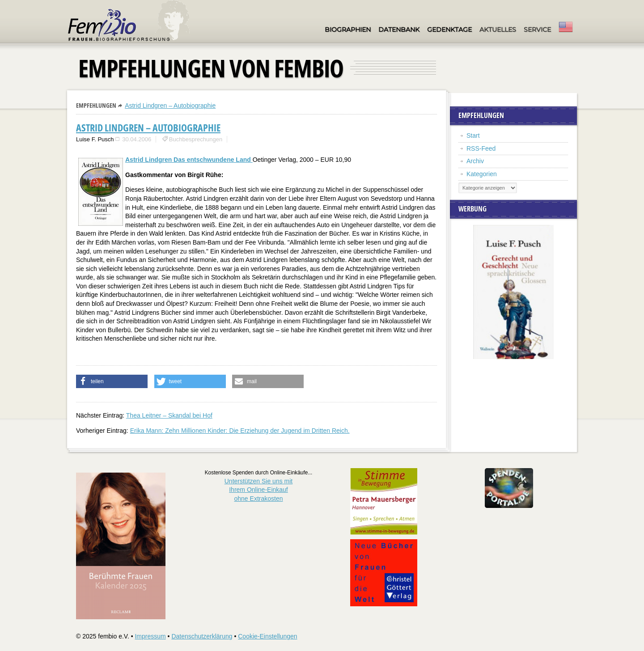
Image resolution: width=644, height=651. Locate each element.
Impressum (150, 636)
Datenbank (399, 30)
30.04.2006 (137, 139)
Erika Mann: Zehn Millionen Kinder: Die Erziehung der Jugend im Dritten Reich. (240, 431)
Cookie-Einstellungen (267, 636)
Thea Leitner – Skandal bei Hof (169, 415)
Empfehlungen (96, 105)
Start (473, 135)
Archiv (475, 161)
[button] (112, 381)
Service (537, 30)
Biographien (348, 30)
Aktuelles (498, 30)
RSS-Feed (481, 148)
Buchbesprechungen (196, 139)
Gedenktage (449, 30)
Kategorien (482, 174)
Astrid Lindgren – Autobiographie (170, 106)
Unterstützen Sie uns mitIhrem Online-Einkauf (259, 490)
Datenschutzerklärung (202, 636)
